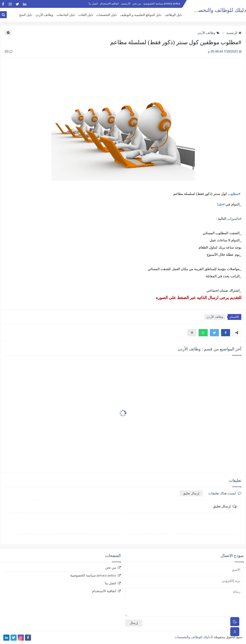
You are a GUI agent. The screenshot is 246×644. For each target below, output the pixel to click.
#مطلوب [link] (234, 194)
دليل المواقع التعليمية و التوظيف (141, 15)
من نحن (137, 4)
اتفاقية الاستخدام (109, 4)
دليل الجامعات (66, 15)
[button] (226, 333)
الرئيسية (234, 33)
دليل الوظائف (174, 15)
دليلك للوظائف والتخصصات (217, 10)
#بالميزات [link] (234, 219)
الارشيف (125, 4)
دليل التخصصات (107, 15)
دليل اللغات (86, 15)
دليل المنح (26, 15)
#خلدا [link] (221, 204)
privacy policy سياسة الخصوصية (162, 4)
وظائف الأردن (44, 15)
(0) (9, 51)
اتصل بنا (93, 4)
